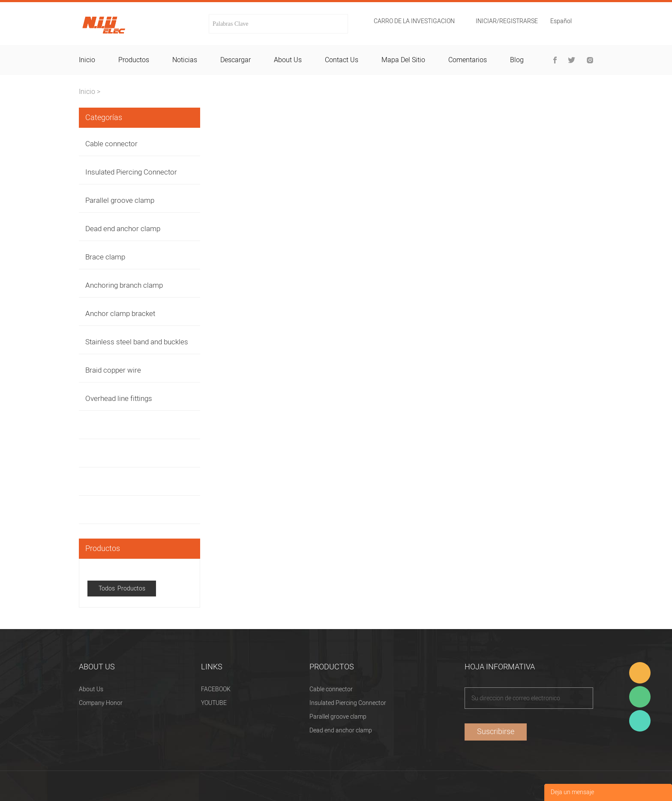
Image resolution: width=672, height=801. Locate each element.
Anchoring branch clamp (124, 285)
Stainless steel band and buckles (137, 342)
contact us (342, 60)
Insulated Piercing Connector (131, 172)
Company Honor (101, 703)
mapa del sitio (403, 60)
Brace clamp (105, 257)
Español (561, 22)
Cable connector (111, 144)
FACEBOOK (216, 689)
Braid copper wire (113, 370)
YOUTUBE (214, 703)
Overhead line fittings (119, 399)
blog (517, 60)
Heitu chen (640, 721)
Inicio (87, 92)
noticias (185, 60)
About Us (91, 689)
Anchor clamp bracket (120, 314)
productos (134, 60)
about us (288, 60)
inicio (87, 60)
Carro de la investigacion (414, 21)
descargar (235, 60)
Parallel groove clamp (120, 200)
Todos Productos (122, 589)
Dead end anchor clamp (123, 229)
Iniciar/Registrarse (507, 21)
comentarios (468, 60)
